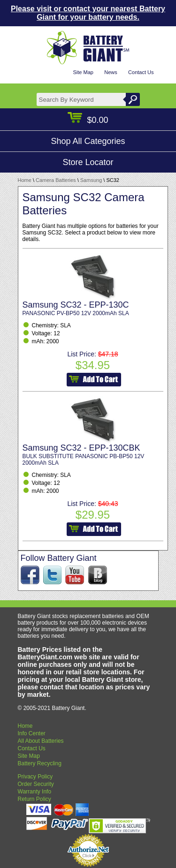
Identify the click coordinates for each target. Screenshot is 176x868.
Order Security (36, 784)
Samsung (91, 180)
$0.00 (88, 120)
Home (25, 180)
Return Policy (34, 799)
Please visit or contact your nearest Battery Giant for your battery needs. (88, 13)
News (111, 72)
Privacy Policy (35, 777)
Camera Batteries (56, 180)
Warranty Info (35, 792)
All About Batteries (41, 741)
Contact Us (141, 72)
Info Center (32, 733)
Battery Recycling (40, 763)
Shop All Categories (88, 141)
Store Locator (88, 162)
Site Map (83, 72)
